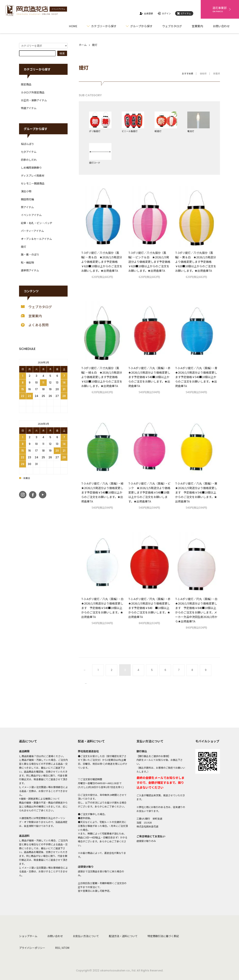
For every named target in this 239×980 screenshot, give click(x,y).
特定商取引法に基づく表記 (163, 936)
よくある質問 (35, 325)
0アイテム (184, 13)
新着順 (217, 73)
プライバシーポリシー (32, 948)
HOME (73, 26)
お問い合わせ (221, 26)
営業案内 (197, 26)
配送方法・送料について (123, 936)
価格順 (203, 73)
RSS (58, 948)
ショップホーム (28, 936)
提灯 (95, 45)
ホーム (83, 45)
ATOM (66, 948)
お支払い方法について (86, 936)
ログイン (164, 13)
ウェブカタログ (172, 26)
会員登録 (146, 13)
